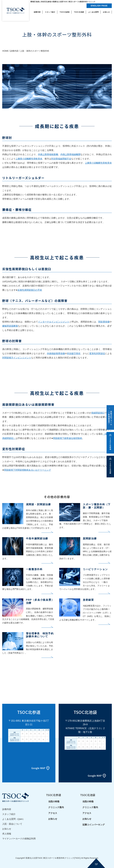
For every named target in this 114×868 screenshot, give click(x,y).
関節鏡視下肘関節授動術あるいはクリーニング (28, 470)
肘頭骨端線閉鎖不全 (61, 159)
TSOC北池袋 (88, 795)
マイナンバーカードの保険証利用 (19, 839)
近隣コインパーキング (94, 825)
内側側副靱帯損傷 (56, 353)
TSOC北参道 (54, 795)
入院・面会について (12, 824)
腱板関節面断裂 (10, 326)
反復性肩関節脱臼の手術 (30, 290)
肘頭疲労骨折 (74, 353)
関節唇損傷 (104, 322)
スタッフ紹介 (9, 814)
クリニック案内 (56, 807)
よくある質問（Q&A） (14, 819)
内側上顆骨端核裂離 (48, 154)
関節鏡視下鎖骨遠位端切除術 (68, 438)
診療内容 (7, 809)
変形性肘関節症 (97, 353)
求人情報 (7, 834)
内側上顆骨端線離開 (70, 154)
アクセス (53, 813)
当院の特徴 (54, 801)
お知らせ (7, 829)
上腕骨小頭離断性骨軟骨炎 (29, 159)
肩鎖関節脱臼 (98, 413)
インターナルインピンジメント (54, 322)
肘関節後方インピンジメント (17, 358)
